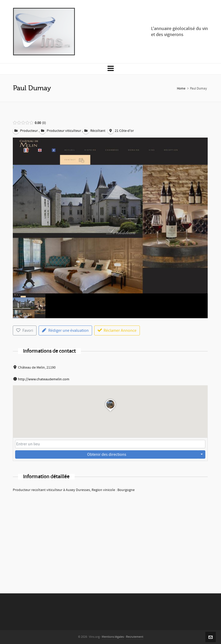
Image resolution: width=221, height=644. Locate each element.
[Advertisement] (110, 536)
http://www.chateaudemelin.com (44, 379)
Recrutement (135, 637)
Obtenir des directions (107, 454)
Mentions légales (113, 637)
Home (181, 88)
